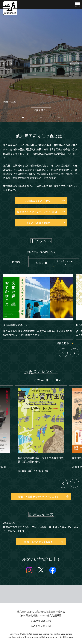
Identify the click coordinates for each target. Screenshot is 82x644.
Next (74, 65)
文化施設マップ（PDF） (38, 200)
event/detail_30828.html (41, 430)
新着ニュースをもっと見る (39, 542)
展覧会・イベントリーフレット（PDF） (39, 212)
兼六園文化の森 (10, 8)
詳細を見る (39, 110)
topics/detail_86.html (41, 527)
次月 (58, 380)
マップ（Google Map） (39, 223)
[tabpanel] (41, 65)
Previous (8, 65)
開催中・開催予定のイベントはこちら (38, 496)
